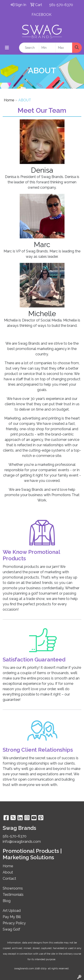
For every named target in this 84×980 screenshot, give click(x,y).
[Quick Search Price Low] (47, 48)
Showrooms (13, 888)
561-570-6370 (61, 5)
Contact (9, 879)
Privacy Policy (14, 923)
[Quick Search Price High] (64, 48)
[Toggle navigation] (7, 48)
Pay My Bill (12, 917)
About (8, 872)
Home (9, 100)
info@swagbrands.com (22, 842)
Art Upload (12, 911)
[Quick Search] (29, 48)
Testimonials (13, 895)
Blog (7, 901)
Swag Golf (11, 929)
